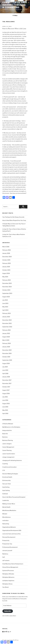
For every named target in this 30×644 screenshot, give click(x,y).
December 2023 (7, 283)
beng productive (7, 430)
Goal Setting (6, 487)
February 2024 (7, 280)
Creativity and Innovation (9, 467)
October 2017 (6, 387)
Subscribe (8, 611)
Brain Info (5, 434)
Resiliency (5, 554)
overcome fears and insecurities (12, 534)
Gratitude (5, 494)
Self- (4, 557)
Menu (15, 15)
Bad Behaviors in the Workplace (11, 427)
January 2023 (6, 317)
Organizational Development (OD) (12, 530)
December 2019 (7, 350)
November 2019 (7, 353)
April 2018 (5, 374)
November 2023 (7, 287)
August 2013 (6, 404)
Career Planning (7, 450)
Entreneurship (6, 480)
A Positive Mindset (8, 424)
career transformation (9, 454)
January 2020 (6, 347)
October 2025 (6, 260)
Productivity (6, 541)
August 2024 (6, 273)
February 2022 (7, 330)
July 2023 (5, 300)
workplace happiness (8, 581)
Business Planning (8, 440)
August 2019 (6, 363)
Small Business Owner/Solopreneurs (13, 564)
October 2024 (6, 270)
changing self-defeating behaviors (12, 460)
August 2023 (6, 297)
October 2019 (6, 357)
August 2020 (6, 337)
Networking (6, 524)
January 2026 (6, 253)
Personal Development (9, 537)
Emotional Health (7, 477)
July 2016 (5, 397)
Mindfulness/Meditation (9, 510)
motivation (5, 521)
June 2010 (5, 407)
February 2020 (7, 343)
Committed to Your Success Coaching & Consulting (15, 5)
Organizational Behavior (9, 527)
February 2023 (7, 313)
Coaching (5, 464)
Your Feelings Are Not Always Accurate (13, 217)
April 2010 (5, 414)
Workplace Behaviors (8, 577)
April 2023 (5, 310)
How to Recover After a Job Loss (14, 29)
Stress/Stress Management (10, 567)
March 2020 (6, 340)
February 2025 (7, 263)
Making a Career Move (9, 504)
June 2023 (5, 303)
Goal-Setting (6, 490)
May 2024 (5, 277)
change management (8, 457)
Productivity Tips (7, 544)
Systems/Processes (8, 571)
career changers (7, 444)
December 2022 (7, 320)
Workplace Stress (7, 584)
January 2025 (6, 267)
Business (5, 437)
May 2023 (5, 307)
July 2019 (5, 367)
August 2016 (6, 394)
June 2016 (5, 400)
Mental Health (6, 507)
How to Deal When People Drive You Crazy (14, 220)
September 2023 (7, 293)
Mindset (5, 514)
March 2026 (6, 247)
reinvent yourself (7, 551)
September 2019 (7, 360)
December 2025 (7, 257)
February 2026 (7, 250)
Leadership (6, 500)
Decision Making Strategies (10, 474)
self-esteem (6, 561)
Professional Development (10, 547)
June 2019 (5, 370)
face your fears (7, 484)
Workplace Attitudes (8, 574)
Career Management (8, 447)
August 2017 (6, 390)
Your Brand (5, 587)
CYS (4, 470)
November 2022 (7, 323)
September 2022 (7, 327)
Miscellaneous (7, 517)
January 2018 (6, 377)
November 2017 (7, 383)
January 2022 (6, 333)
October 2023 (6, 290)
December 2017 (7, 380)
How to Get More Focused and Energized (14, 497)
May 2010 (5, 410)
